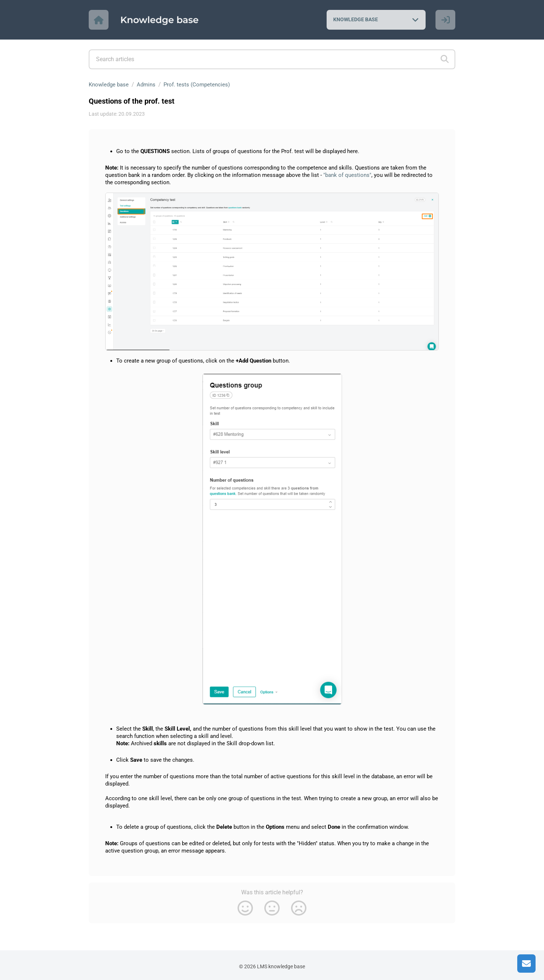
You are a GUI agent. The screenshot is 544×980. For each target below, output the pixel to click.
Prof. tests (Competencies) (201, 84)
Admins (149, 84)
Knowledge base (110, 84)
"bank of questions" (347, 175)
